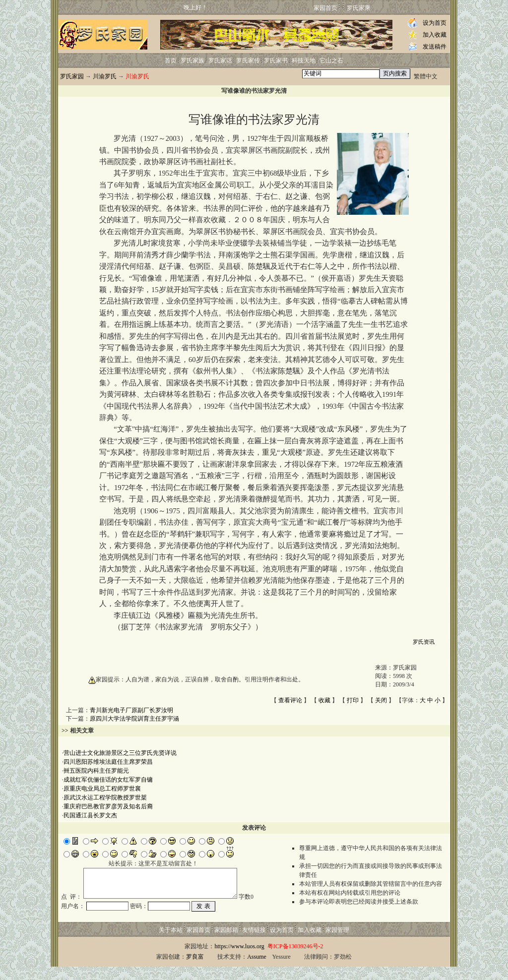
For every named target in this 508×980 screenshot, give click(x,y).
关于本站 (171, 943)
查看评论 (290, 700)
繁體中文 (426, 76)
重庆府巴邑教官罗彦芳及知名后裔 (108, 806)
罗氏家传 (248, 61)
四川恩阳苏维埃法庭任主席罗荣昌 (108, 762)
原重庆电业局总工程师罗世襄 (102, 789)
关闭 (381, 700)
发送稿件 (435, 47)
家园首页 (325, 8)
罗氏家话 (220, 61)
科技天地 (304, 61)
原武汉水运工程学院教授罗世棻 (105, 797)
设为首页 (435, 23)
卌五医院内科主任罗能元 (96, 771)
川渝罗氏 (105, 76)
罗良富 (195, 970)
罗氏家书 (276, 61)
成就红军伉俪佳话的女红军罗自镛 (108, 780)
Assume (257, 970)
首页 (171, 61)
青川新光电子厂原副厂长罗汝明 (131, 710)
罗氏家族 (192, 61)
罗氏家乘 (359, 8)
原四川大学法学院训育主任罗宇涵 (134, 719)
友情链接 (254, 943)
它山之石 (331, 61)
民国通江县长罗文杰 (90, 815)
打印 (353, 700)
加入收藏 (435, 35)
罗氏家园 (72, 76)
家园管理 (337, 943)
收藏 (324, 700)
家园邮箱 (226, 943)
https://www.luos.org (239, 960)
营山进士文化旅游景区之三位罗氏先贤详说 (120, 753)
